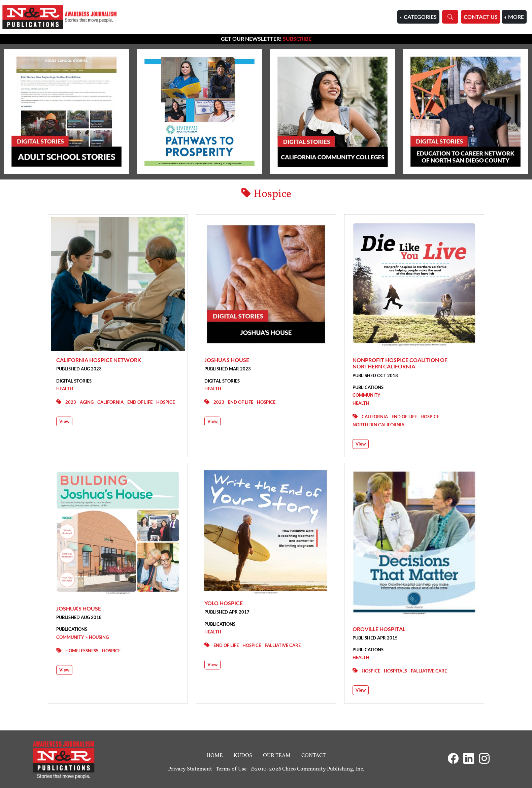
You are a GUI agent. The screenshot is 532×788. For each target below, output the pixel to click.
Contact (313, 756)
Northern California (378, 425)
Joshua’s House (227, 360)
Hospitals (395, 671)
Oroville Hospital (379, 629)
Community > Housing (82, 637)
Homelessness (82, 651)
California (110, 402)
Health (65, 389)
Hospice (165, 402)
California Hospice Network (99, 360)
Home (215, 756)
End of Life (140, 402)
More (516, 17)
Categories (420, 17)
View (64, 421)
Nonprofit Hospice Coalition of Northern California (400, 363)
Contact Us (481, 17)
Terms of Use (231, 769)
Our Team (277, 756)
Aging (87, 402)
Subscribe (297, 39)
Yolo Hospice (224, 603)
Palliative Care (283, 645)
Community (367, 395)
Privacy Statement (190, 769)
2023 (71, 402)
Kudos (243, 756)
